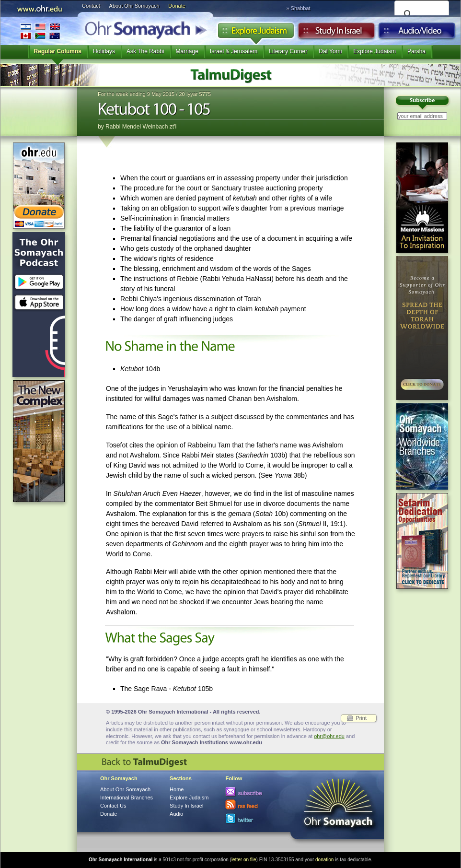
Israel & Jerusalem (234, 51)
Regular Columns (58, 51)
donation (324, 860)
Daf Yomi (330, 51)
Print (361, 718)
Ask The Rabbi (145, 51)
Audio (417, 33)
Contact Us (113, 806)
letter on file (244, 860)
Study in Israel (336, 33)
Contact (91, 6)
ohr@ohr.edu (329, 736)
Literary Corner (288, 51)
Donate (177, 6)
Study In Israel (186, 806)
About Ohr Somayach (134, 6)
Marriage (187, 51)
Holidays (104, 51)
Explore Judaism (256, 33)
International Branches (40, 31)
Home (177, 789)
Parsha (416, 51)
